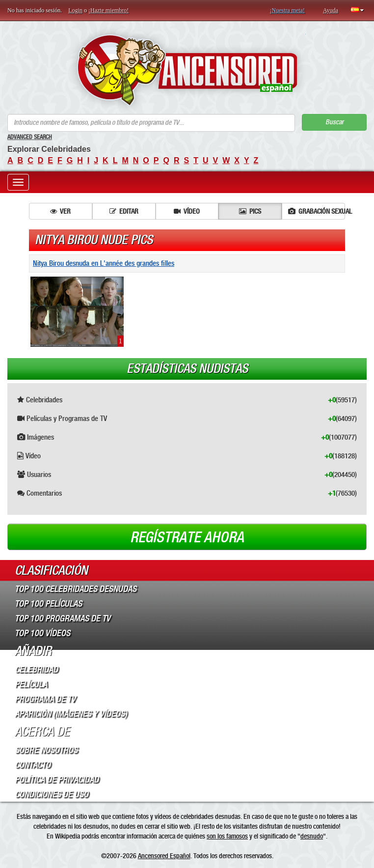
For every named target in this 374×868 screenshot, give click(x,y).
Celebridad (36, 670)
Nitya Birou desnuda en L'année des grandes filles (104, 263)
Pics (250, 211)
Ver (60, 211)
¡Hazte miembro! (108, 10)
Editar (124, 211)
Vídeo (187, 211)
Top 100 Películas (48, 604)
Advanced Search (30, 137)
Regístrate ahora (187, 537)
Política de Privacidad (57, 780)
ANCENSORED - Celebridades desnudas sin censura (187, 70)
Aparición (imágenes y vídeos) (71, 714)
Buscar (334, 122)
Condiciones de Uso (52, 794)
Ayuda (331, 10)
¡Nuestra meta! (287, 10)
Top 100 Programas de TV (63, 618)
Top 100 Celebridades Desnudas (76, 589)
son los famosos (227, 836)
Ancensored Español (164, 856)
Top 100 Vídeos (42, 633)
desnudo (312, 836)
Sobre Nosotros (46, 750)
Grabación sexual (317, 211)
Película (31, 684)
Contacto (33, 765)
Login (75, 10)
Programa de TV (45, 699)
